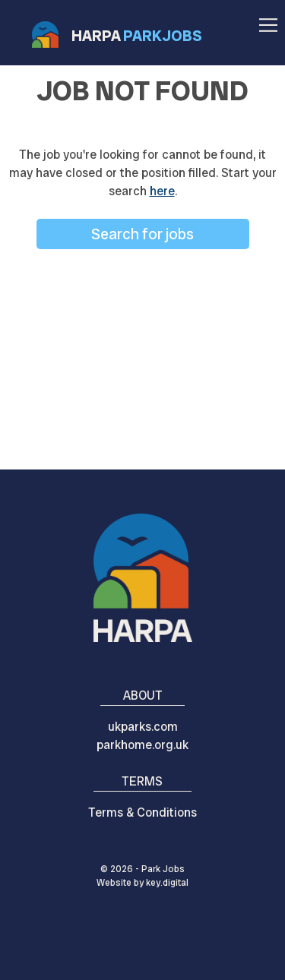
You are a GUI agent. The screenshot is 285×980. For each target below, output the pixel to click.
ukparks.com (143, 727)
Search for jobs (142, 234)
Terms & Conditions (142, 812)
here (162, 191)
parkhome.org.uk (142, 745)
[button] (268, 20)
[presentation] (142, 945)
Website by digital (142, 883)
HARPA (137, 36)
